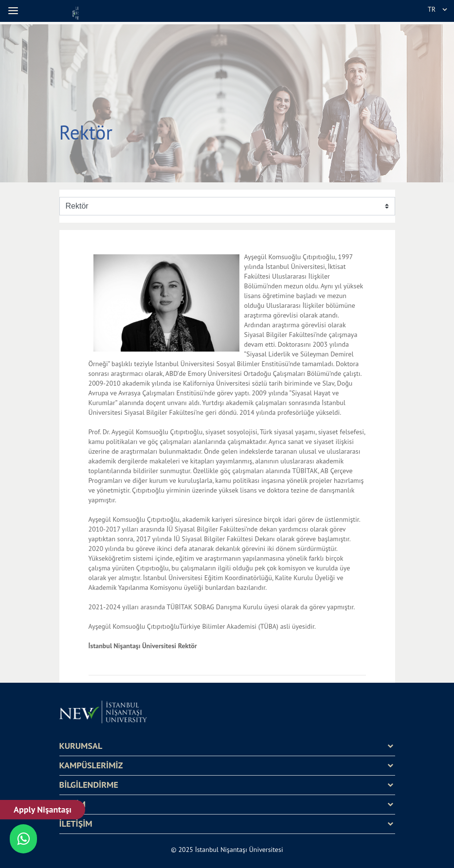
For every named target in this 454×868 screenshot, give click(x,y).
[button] (15, 11)
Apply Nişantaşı (43, 809)
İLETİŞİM (76, 824)
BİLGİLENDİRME (89, 785)
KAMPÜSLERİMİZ (91, 765)
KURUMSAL (81, 746)
